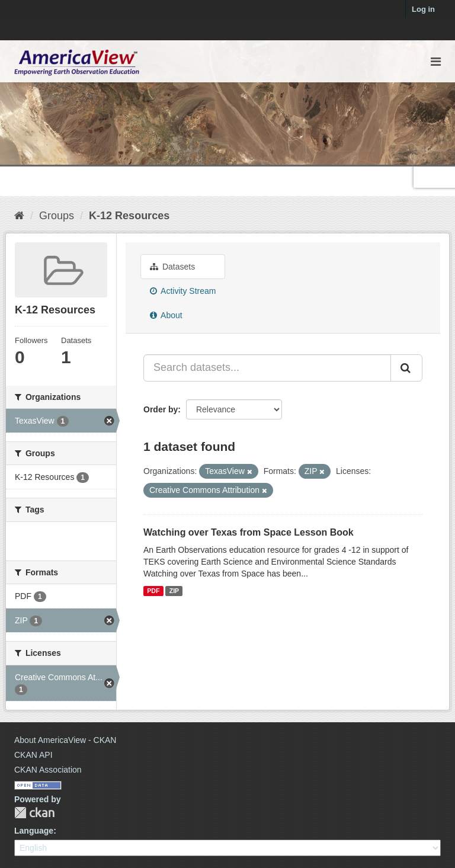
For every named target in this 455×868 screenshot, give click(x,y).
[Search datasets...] (267, 368)
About (166, 315)
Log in (423, 9)
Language (34, 831)
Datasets (172, 267)
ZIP (174, 591)
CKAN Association (48, 770)
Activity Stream (183, 291)
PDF (153, 591)
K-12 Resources (129, 216)
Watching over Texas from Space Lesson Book (249, 532)
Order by (161, 409)
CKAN (34, 813)
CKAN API (33, 755)
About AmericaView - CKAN (65, 740)
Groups (57, 216)
